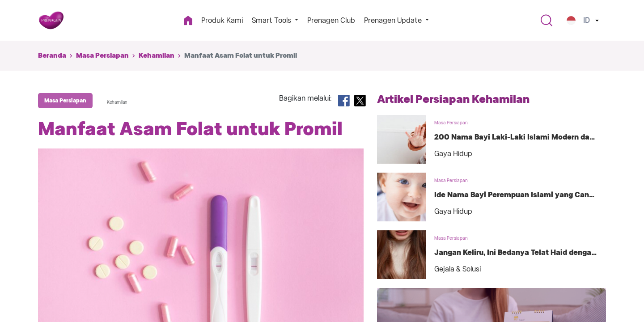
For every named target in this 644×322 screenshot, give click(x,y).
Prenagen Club (331, 20)
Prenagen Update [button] (394, 20)
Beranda (52, 55)
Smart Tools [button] (272, 20)
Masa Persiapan (102, 55)
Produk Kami (222, 20)
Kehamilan (157, 55)
